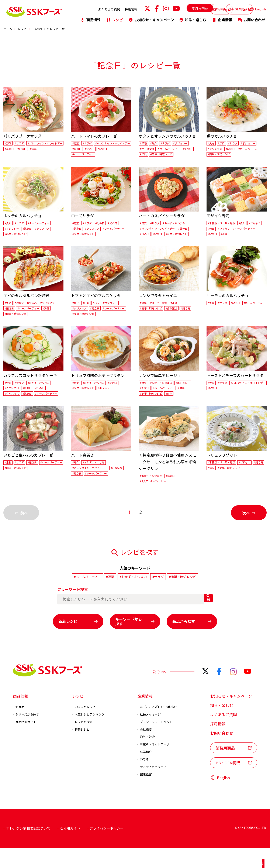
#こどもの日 (13, 401)
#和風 (256, 237)
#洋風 (23, 156)
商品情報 (90, 18)
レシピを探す (82, 742)
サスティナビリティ (152, 787)
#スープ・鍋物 (161, 307)
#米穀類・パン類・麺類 (224, 225)
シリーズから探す (26, 735)
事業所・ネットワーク (153, 765)
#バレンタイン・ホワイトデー (25, 150)
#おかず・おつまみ (179, 225)
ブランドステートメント (155, 742)
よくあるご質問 (86, 8)
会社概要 (145, 749)
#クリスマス (149, 150)
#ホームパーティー (114, 156)
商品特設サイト (25, 742)
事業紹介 (145, 772)
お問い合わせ (252, 18)
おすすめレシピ (84, 727)
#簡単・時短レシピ (179, 156)
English (258, 8)
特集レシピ (81, 749)
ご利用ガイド (69, 848)
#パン (100, 307)
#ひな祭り (244, 231)
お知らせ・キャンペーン (151, 18)
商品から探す (192, 641)
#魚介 (156, 144)
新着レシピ (78, 641)
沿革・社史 (146, 757)
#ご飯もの (215, 231)
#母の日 (54, 150)
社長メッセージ (149, 735)
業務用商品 (197, 8)
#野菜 (9, 144)
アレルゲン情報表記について (27, 848)
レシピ (115, 18)
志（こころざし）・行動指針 (157, 727)
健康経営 (145, 795)
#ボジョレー (186, 144)
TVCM (143, 779)
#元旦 (229, 231)
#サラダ (22, 144)
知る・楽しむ (193, 18)
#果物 (144, 144)
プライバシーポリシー (105, 848)
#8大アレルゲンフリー (155, 502)
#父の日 (78, 156)
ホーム (8, 29)
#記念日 (10, 156)
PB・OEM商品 (229, 8)
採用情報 (108, 8)
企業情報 (222, 18)
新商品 (19, 727)
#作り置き (176, 313)
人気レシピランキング (88, 735)
